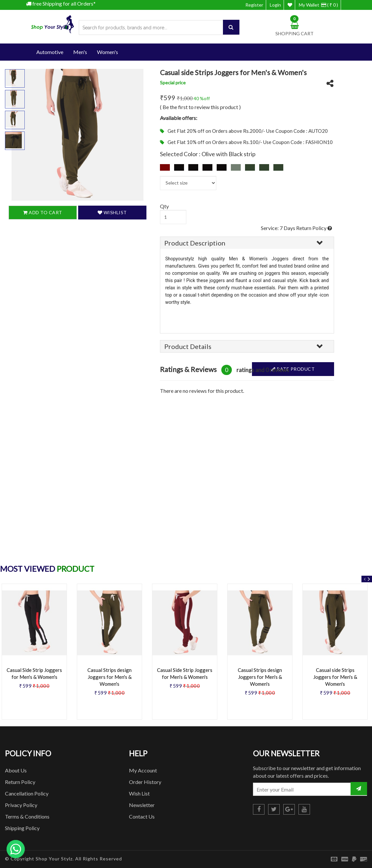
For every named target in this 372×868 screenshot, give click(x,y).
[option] (109, 654)
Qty (164, 206)
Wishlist (112, 212)
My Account (143, 770)
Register (254, 5)
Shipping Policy (22, 828)
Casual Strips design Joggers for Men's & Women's (109, 677)
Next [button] (369, 579)
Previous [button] (365, 579)
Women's (108, 52)
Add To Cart (43, 212)
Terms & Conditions (27, 816)
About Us (16, 770)
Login (275, 5)
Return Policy (20, 782)
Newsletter (142, 805)
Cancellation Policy (27, 793)
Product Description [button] (195, 243)
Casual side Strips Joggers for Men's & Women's (335, 677)
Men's (80, 52)
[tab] (247, 243)
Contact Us (142, 816)
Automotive (50, 52)
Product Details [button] (188, 346)
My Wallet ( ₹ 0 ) (318, 5)
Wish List (139, 793)
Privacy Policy (21, 805)
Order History (145, 782)
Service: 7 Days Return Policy (296, 228)
